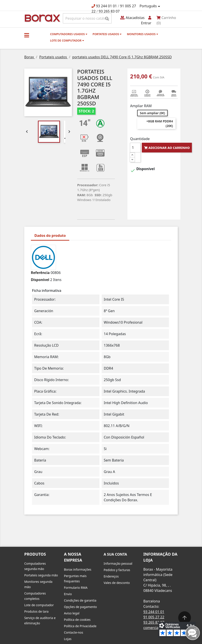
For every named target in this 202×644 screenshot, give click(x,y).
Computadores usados (69, 34)
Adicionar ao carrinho (167, 148)
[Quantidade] (135, 148)
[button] (27, 35)
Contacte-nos (74, 632)
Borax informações (78, 569)
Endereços (111, 576)
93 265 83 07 (109, 11)
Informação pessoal (118, 563)
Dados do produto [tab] (50, 236)
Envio (68, 594)
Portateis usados (107, 34)
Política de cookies (77, 620)
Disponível (40, 280)
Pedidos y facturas (117, 570)
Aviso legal (72, 613)
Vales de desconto (117, 583)
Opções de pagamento (80, 607)
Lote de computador (67, 40)
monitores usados (142, 34)
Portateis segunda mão (41, 575)
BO (42, 18)
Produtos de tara (36, 611)
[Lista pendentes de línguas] (151, 6)
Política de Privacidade (80, 626)
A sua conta (115, 554)
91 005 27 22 (154, 617)
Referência (40, 273)
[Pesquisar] (87, 18)
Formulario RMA (76, 588)
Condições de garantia (80, 600)
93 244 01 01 (106, 6)
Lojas (68, 639)
